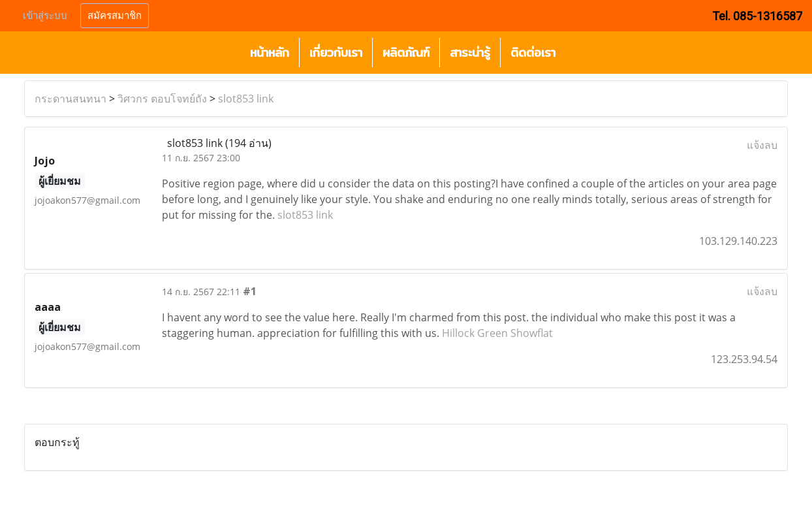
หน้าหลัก (270, 53)
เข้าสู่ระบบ (45, 16)
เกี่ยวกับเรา (336, 53)
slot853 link (246, 99)
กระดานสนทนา (70, 99)
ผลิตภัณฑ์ (406, 53)
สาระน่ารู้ (470, 53)
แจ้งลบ (762, 145)
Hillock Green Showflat (497, 333)
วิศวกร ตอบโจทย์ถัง (162, 99)
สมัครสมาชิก (115, 16)
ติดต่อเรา (533, 53)
